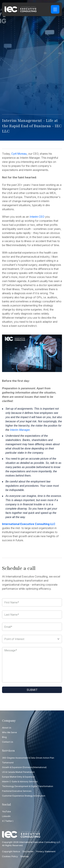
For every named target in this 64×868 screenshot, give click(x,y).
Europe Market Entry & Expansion (19, 777)
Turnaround (8, 763)
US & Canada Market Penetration (18, 772)
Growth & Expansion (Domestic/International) (24, 767)
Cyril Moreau (19, 154)
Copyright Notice (11, 851)
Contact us (8, 742)
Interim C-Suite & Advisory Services (20, 782)
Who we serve (9, 732)
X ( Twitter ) (8, 821)
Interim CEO (37, 217)
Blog (4, 737)
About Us (7, 728)
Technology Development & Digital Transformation (28, 786)
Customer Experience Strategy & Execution (24, 796)
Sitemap (25, 856)
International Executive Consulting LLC (29, 524)
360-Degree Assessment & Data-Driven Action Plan (28, 758)
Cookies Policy (10, 856)
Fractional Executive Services (17, 791)
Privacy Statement (46, 851)
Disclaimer (28, 851)
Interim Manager (20, 430)
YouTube (6, 812)
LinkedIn (6, 816)
